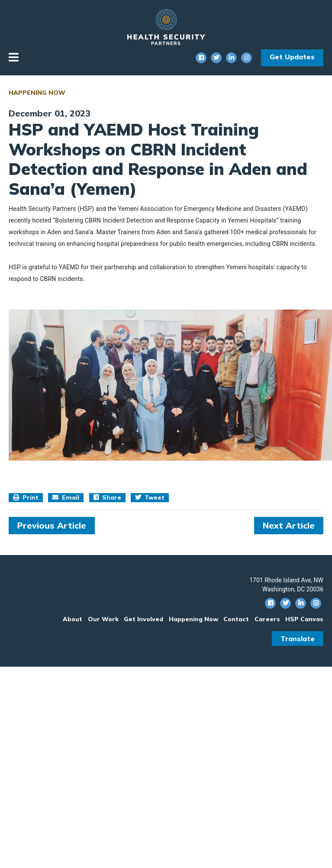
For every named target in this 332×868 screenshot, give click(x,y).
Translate (298, 639)
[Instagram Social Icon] (247, 58)
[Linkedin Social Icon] (231, 58)
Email (66, 497)
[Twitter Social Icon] (216, 58)
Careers (267, 619)
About (73, 619)
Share (107, 497)
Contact (236, 619)
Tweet (150, 497)
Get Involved (143, 619)
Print (26, 497)
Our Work (103, 619)
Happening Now (37, 93)
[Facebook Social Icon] (201, 58)
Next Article (289, 525)
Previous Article (52, 525)
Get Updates (292, 57)
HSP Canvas (304, 619)
